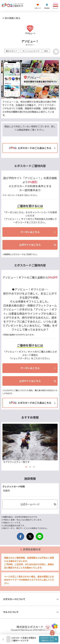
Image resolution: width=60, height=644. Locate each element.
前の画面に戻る (11, 18)
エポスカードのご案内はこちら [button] (49, 639)
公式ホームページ (39, 504)
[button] (35, 639)
